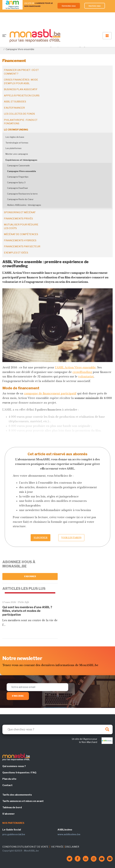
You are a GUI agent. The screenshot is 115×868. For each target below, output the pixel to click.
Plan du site (9, 779)
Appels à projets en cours (22, 96)
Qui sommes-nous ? (14, 766)
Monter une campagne (17, 154)
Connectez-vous (69, 6)
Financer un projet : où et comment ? (21, 72)
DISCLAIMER (72, 847)
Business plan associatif (21, 89)
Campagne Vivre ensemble (22, 171)
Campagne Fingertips (18, 177)
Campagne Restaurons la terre (22, 194)
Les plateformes (14, 148)
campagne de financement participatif (50, 393)
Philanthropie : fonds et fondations (21, 122)
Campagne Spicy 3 (16, 182)
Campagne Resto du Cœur (20, 199)
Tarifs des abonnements (17, 795)
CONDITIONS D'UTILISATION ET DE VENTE (25, 847)
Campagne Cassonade (18, 165)
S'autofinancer (14, 108)
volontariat (86, 376)
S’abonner (41, 538)
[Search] (57, 729)
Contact (7, 785)
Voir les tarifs (71, 538)
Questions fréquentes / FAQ (19, 773)
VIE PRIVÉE (57, 847)
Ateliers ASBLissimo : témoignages (24, 205)
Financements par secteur (22, 246)
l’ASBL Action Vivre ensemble (75, 367)
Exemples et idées (16, 253)
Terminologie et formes (17, 143)
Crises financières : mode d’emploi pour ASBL (21, 82)
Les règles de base (15, 137)
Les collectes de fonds (19, 114)
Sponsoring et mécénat (20, 212)
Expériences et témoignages (21, 160)
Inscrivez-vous (95, 6)
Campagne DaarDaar (18, 188)
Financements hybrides (20, 240)
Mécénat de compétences (21, 234)
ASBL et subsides (15, 102)
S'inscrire (18, 696)
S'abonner (30, 576)
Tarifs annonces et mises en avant (23, 801)
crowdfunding (82, 372)
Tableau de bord (12, 807)
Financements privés (18, 219)
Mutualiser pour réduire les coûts (21, 226)
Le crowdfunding (16, 130)
